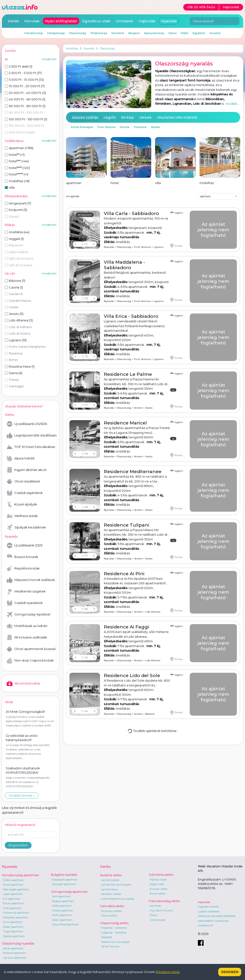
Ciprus (172, 33)
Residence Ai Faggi (126, 627)
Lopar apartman (13, 894)
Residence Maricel (125, 423)
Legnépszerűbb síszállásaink (32, 435)
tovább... (233, 104)
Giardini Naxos (18, 301)
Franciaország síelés (164, 901)
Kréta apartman (62, 906)
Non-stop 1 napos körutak (30, 661)
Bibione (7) (15, 281)
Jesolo (149, 408)
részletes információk (177, 117)
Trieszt (12, 380)
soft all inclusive (19, 265)
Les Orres (155, 906)
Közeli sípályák (22, 504)
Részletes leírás (168, 972)
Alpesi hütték (21, 458)
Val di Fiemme (110, 946)
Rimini (11, 360)
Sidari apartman (62, 920)
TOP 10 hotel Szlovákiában (31, 447)
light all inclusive (19, 258)
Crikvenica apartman (16, 913)
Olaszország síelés (114, 923)
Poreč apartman (13, 885)
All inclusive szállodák (27, 638)
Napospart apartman (65, 880)
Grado (12, 307)
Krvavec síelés (159, 889)
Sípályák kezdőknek (26, 528)
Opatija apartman (14, 936)
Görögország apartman (69, 892)
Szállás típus (14, 141)
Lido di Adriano (18, 327)
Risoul (154, 915)
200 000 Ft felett (20, 132)
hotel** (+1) (15, 155)
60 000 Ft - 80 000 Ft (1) (25, 106)
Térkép (176, 246)
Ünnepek (125, 21)
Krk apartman (12, 899)
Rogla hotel (157, 884)
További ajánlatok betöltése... (153, 731)
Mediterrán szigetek (26, 591)
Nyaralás (89, 48)
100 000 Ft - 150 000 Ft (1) (26, 119)
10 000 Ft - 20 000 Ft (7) (25, 86)
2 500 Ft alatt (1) (19, 66)
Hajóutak (147, 21)
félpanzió (14, 245)
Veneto (155, 127)
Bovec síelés (157, 893)
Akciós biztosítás (23, 684)
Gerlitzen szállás (111, 894)
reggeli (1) (14, 239)
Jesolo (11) (14, 314)
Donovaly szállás (111, 911)
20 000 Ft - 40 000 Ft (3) (25, 93)
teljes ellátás (16, 252)
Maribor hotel (158, 880)
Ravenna (14, 353)
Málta (185, 33)
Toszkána (140, 127)
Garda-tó (14, 294)
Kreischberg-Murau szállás (118, 899)
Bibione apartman (14, 953)
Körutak (32, 21)
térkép (128, 117)
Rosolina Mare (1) (20, 366)
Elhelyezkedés (16, 196)
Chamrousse (158, 920)
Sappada (106, 937)
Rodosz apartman (63, 901)
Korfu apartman (62, 915)
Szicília (124, 127)
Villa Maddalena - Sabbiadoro (124, 265)
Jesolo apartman (13, 948)
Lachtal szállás (110, 880)
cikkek (145, 117)
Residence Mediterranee (133, 472)
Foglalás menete (208, 907)
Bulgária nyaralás (64, 875)
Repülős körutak (23, 568)
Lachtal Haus (109, 889)
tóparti (12, 216)
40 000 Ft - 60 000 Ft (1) (25, 99)
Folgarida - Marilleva (114, 933)
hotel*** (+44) (17, 161)
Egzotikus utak (96, 21)
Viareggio (14, 386)
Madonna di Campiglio (115, 942)
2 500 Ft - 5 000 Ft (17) (23, 73)
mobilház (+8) (17, 181)
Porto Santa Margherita (25, 347)
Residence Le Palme (128, 374)
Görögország (56, 33)
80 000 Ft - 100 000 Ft (24, 112)
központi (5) (16, 210)
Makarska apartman (16, 917)
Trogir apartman (13, 931)
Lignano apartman (15, 958)
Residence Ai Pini (124, 574)
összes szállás (85, 117)
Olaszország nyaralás (18, 943)
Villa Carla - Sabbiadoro (131, 213)
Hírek (9, 702)
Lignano (158, 247)
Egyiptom (199, 33)
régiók (110, 117)
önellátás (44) (17, 232)
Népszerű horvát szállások (31, 580)
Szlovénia (118, 33)
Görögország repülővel (28, 615)
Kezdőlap (72, 48)
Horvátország (33, 33)
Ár (6, 59)
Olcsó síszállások (23, 481)
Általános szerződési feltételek (217, 916)
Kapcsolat (204, 902)
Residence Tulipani (127, 525)
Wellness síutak (22, 516)
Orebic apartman (14, 880)
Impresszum (206, 925)
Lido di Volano (18, 333)
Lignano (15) (16, 340)
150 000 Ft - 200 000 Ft (25, 126)
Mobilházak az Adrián (27, 626)
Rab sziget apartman (16, 889)
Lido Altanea (153, 612)
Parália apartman (63, 910)
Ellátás (10, 225)
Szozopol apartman (64, 884)
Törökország (99, 33)
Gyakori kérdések (209, 911)
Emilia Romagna (82, 127)
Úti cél (10, 273)
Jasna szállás (109, 916)
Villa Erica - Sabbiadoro (131, 316)
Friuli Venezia (106, 127)
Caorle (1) (14, 287)
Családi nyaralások (25, 603)
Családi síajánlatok (25, 493)
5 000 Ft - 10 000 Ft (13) (24, 80)
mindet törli (49, 59)
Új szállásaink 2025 (25, 545)
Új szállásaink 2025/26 (27, 424)
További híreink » (22, 795)
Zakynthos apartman (65, 924)
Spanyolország (154, 33)
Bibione (150, 714)
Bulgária (134, 33)
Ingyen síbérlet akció (27, 470)
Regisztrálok (18, 845)
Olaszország (107, 48)
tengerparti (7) (18, 203)
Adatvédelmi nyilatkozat (213, 921)
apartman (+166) (19, 148)
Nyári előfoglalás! (61, 21)
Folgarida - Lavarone (114, 928)
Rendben (230, 972)
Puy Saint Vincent (161, 910)
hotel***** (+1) (17, 174)
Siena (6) (14, 373)
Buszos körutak (22, 557)
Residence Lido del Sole (132, 676)
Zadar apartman (13, 927)
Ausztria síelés (111, 875)
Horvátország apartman (20, 875)
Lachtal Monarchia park (116, 885)
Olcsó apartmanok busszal (31, 649)
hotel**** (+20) (17, 168)
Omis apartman (13, 922)
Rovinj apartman (14, 903)
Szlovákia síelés (112, 906)
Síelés (14, 21)
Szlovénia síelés (161, 875)
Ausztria (215, 33)
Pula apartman (12, 908)
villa (10, 187)
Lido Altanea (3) (19, 320)
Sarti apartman (61, 896)
